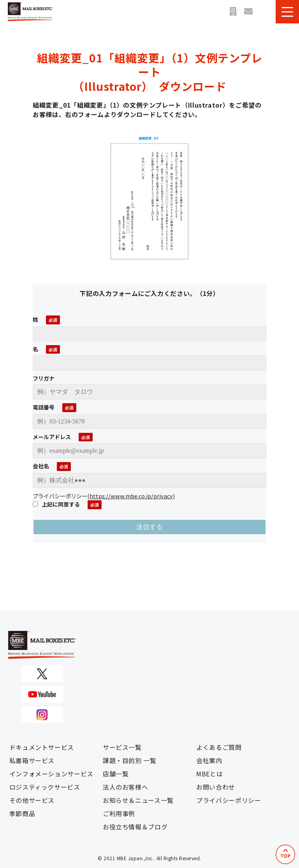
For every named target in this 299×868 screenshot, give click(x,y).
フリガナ (44, 378)
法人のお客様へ (125, 787)
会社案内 (209, 760)
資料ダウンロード (264, 12)
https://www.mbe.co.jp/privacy (131, 496)
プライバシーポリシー (229, 800)
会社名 (41, 466)
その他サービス (32, 800)
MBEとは (209, 774)
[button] (287, 12)
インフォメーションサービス (51, 774)
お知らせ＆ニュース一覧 (138, 800)
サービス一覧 (122, 747)
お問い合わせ (248, 12)
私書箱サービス (32, 760)
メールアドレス (52, 437)
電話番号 (44, 407)
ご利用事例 (119, 813)
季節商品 (22, 813)
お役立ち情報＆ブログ (135, 827)
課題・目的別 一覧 (130, 760)
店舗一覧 (233, 12)
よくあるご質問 (219, 747)
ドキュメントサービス (42, 747)
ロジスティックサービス (45, 787)
